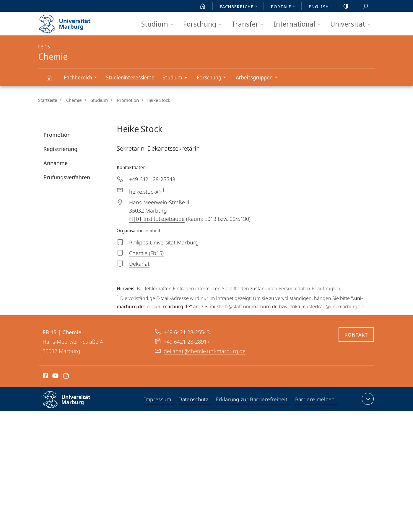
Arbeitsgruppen (258, 78)
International (299, 24)
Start (199, 6)
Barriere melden (315, 400)
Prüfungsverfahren (67, 177)
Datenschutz (195, 400)
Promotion (123, 100)
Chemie (52, 80)
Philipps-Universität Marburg (72, 404)
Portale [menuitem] (285, 7)
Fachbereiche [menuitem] (240, 7)
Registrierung (60, 149)
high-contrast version (343, 6)
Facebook (45, 377)
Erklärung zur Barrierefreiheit (253, 400)
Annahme (56, 163)
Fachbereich (82, 78)
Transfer (249, 24)
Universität (352, 24)
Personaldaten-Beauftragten (309, 288)
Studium (159, 24)
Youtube (55, 377)
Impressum (159, 400)
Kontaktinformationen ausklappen (367, 399)
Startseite (48, 100)
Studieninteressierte (130, 77)
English (319, 6)
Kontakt (356, 335)
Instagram (66, 377)
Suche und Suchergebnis (362, 6)
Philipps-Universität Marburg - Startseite (70, 22)
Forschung (204, 24)
